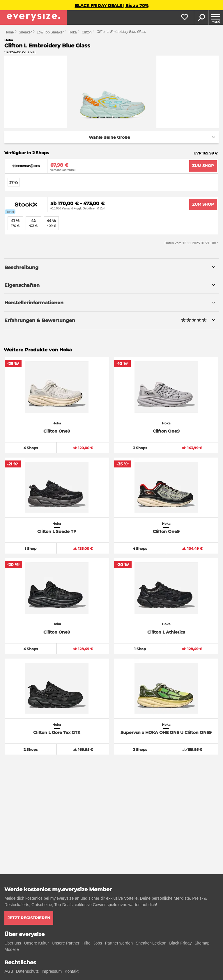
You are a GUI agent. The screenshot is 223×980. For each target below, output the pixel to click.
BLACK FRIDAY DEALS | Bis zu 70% (112, 6)
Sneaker (25, 32)
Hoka (73, 32)
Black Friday (180, 943)
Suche (201, 17)
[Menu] (216, 17)
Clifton (87, 32)
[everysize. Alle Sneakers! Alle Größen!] (33, 17)
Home (9, 32)
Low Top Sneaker (50, 32)
